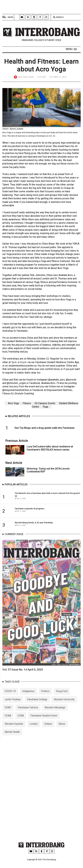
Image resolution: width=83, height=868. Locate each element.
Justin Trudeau (13, 704)
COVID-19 (10, 695)
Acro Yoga (13, 403)
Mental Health (12, 736)
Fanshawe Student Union (44, 720)
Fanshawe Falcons (28, 712)
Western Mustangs (55, 712)
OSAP (8, 712)
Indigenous (28, 695)
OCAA (8, 720)
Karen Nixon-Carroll (26, 77)
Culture (41, 77)
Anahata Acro (48, 383)
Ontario (48, 728)
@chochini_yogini (16, 383)
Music (62, 728)
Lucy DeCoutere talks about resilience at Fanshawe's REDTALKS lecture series (50, 448)
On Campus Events (45, 403)
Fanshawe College (37, 704)
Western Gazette (14, 728)
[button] (71, 49)
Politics (45, 695)
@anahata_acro (56, 380)
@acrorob (71, 380)
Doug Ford (62, 695)
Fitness (27, 403)
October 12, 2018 (58, 77)
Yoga (45, 407)
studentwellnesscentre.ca (22, 366)
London (34, 728)
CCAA (21, 720)
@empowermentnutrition (16, 390)
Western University (64, 704)
